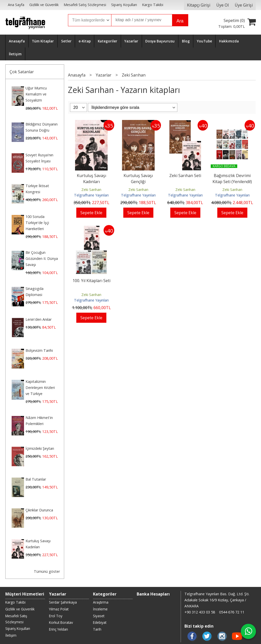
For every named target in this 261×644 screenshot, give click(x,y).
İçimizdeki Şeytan (40, 448)
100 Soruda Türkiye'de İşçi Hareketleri (37, 223)
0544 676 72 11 (232, 612)
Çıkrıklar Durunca (39, 510)
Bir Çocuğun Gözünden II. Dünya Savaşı (42, 258)
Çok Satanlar (22, 72)
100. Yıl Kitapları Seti (91, 281)
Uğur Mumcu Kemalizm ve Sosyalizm (36, 94)
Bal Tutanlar (36, 479)
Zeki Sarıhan (91, 190)
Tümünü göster (47, 571)
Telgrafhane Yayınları (91, 195)
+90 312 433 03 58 (200, 612)
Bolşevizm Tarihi (39, 350)
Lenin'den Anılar (39, 319)
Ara (180, 21)
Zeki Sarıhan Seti (185, 176)
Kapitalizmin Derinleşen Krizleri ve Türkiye (40, 388)
